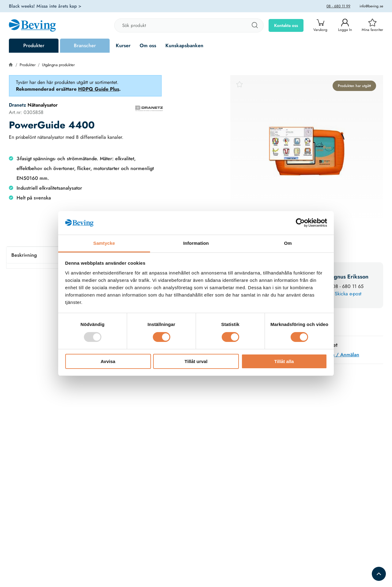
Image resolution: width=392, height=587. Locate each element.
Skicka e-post (348, 294)
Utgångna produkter (58, 65)
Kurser (123, 45)
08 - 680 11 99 (338, 6)
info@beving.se (371, 6)
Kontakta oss (286, 25)
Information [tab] (196, 243)
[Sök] (254, 25)
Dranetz (17, 105)
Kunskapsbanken (184, 45)
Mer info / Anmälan (338, 355)
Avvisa (108, 361)
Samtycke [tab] (104, 243)
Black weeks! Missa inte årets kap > (45, 6)
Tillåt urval (196, 361)
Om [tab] (288, 243)
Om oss (148, 45)
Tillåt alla (284, 361)
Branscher (85, 45)
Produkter (34, 45)
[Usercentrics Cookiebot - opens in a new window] (300, 223)
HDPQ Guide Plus (99, 89)
